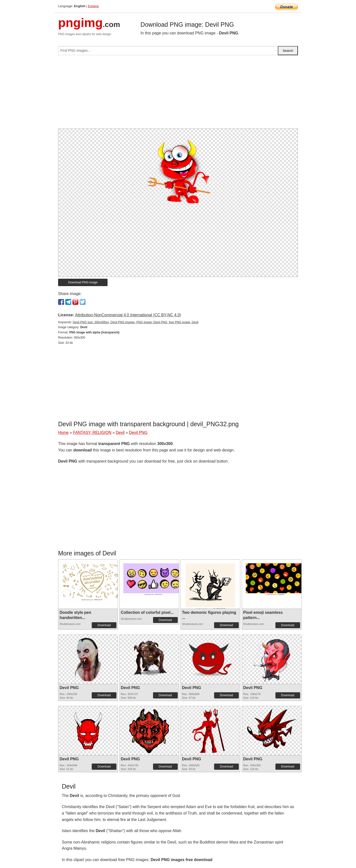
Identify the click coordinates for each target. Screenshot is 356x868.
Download (104, 625)
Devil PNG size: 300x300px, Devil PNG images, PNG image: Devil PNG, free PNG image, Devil (135, 322)
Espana (93, 6)
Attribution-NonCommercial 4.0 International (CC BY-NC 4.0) (128, 315)
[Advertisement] (178, 94)
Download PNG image (83, 282)
